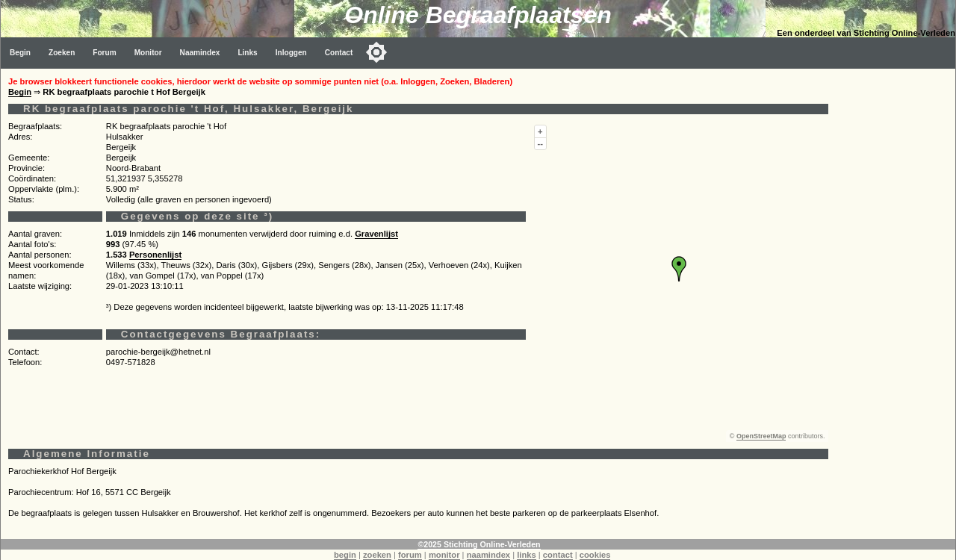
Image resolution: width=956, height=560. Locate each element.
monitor (444, 555)
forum (410, 555)
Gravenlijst (376, 234)
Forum (104, 53)
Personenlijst (155, 255)
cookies (595, 555)
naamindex (488, 555)
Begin (20, 53)
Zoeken (62, 53)
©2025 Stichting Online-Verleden (479, 544)
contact (558, 555)
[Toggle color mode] (376, 52)
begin (345, 555)
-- (540, 143)
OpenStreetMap (761, 436)
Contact (339, 53)
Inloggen (291, 53)
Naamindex (200, 53)
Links (247, 53)
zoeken (377, 555)
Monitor (148, 53)
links (527, 555)
